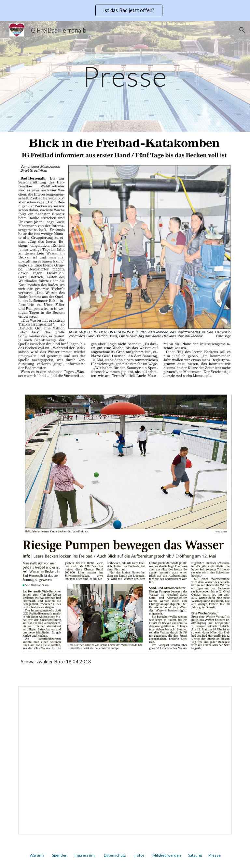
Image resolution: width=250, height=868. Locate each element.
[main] (125, 76)
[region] (125, 10)
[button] (242, 30)
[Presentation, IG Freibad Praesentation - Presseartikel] (125, 760)
